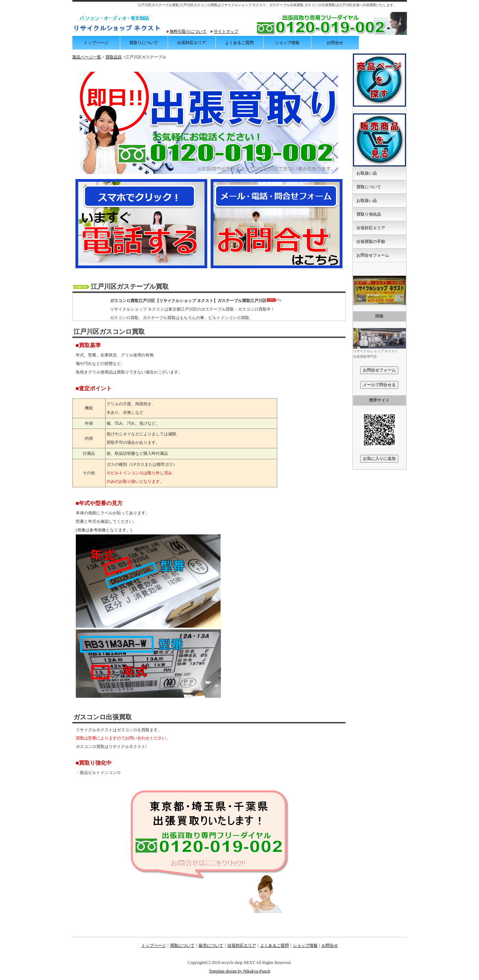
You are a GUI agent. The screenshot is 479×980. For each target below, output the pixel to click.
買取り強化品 (369, 214)
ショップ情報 (287, 43)
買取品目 (114, 57)
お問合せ (335, 43)
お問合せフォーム (373, 255)
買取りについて (144, 43)
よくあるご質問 (239, 43)
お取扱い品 (367, 173)
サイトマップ (226, 31)
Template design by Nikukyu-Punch (240, 971)
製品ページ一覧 (87, 57)
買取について (369, 187)
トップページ (96, 43)
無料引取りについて (188, 31)
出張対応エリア (192, 43)
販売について (211, 945)
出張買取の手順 (371, 242)
